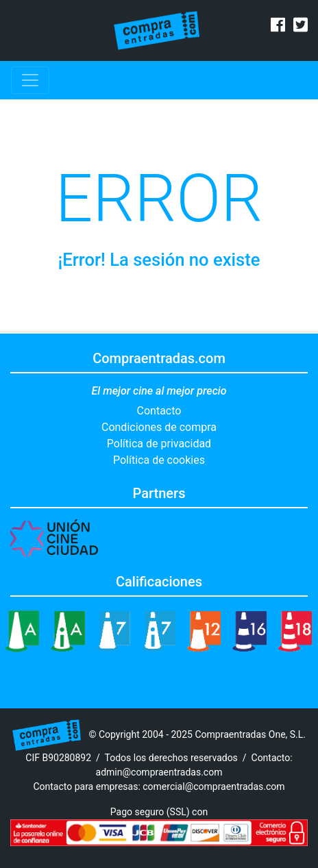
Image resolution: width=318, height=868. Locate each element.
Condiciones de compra (159, 427)
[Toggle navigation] (30, 80)
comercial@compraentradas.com (213, 786)
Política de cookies (159, 460)
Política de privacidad (159, 444)
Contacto (159, 411)
